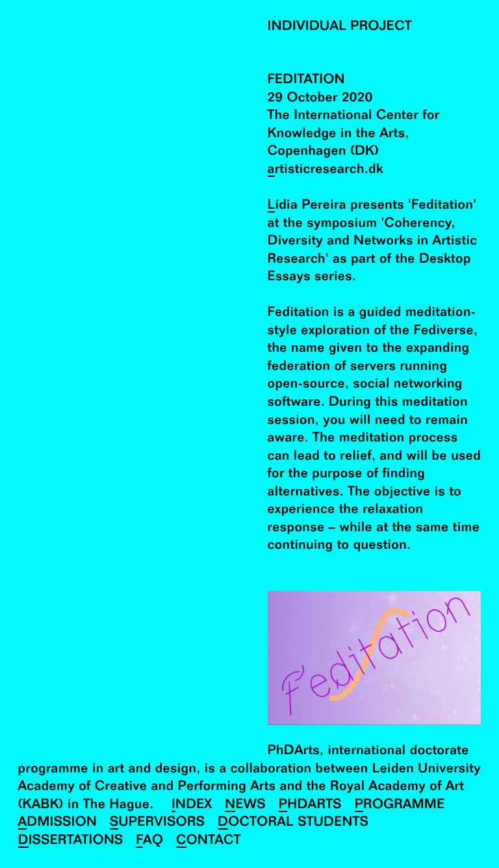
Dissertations (71, 841)
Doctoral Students (293, 823)
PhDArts (310, 805)
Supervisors (157, 823)
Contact (209, 841)
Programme (400, 805)
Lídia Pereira (307, 206)
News (245, 805)
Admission (58, 823)
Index (192, 805)
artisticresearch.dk (326, 170)
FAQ (149, 841)
